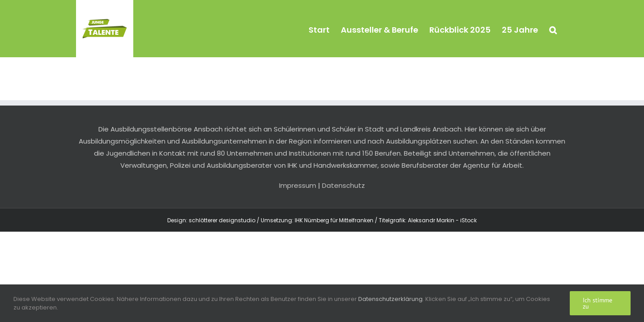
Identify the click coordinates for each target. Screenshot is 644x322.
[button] (564, 29)
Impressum (298, 185)
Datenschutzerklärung (390, 299)
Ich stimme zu (597, 303)
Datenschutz (343, 185)
